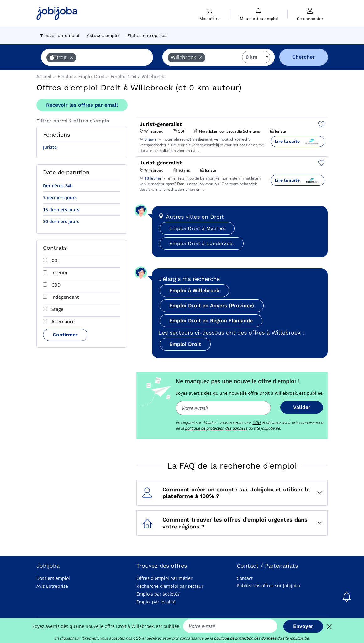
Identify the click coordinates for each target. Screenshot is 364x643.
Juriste (50, 147)
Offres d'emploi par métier (164, 578)
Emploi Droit (185, 344)
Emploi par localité (156, 602)
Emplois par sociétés (158, 594)
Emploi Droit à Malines (197, 228)
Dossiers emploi (53, 578)
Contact (245, 578)
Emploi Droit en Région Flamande (211, 321)
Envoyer (303, 626)
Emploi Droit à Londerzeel (202, 243)
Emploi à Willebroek (194, 290)
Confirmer (65, 335)
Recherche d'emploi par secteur (170, 586)
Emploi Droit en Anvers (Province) (212, 305)
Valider (302, 407)
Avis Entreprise (52, 586)
